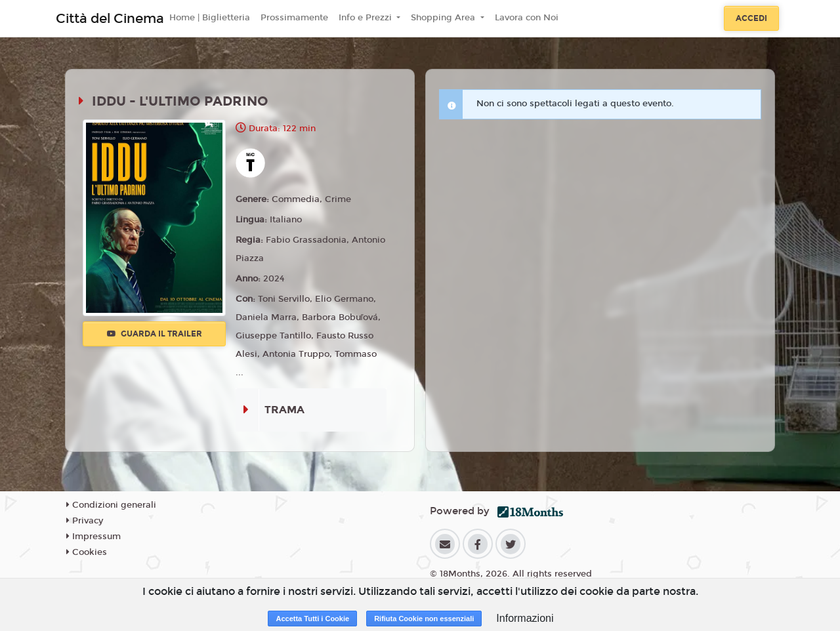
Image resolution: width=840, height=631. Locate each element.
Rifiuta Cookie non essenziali (424, 619)
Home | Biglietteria (210, 18)
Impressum (94, 537)
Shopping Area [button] (444, 18)
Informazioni (525, 618)
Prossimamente (294, 18)
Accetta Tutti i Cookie (312, 619)
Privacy (85, 521)
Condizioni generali (111, 505)
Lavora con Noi (527, 18)
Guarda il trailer (155, 334)
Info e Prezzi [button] (367, 18)
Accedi (751, 18)
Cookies (87, 552)
